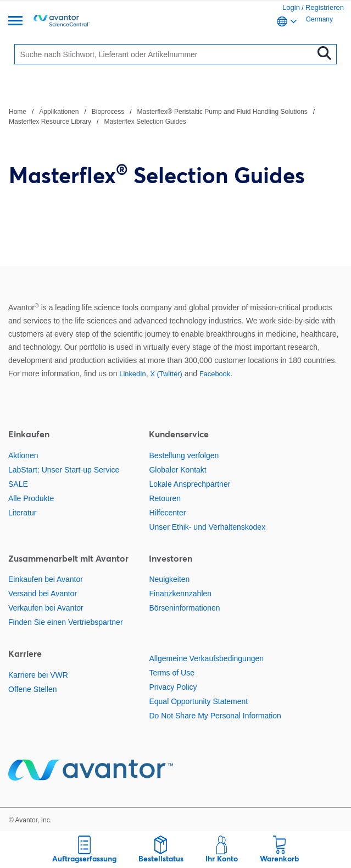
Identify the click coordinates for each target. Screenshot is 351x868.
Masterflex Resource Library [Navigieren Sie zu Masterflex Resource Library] (50, 122)
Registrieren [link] (325, 7)
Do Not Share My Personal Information (215, 716)
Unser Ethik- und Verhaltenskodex (207, 527)
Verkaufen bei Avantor (46, 608)
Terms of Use (171, 673)
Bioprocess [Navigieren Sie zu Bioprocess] (108, 112)
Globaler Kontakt (177, 470)
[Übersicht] (15, 22)
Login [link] (291, 7)
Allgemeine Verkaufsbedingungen (206, 658)
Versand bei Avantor (43, 594)
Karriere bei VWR (38, 675)
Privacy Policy (173, 687)
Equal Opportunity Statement (198, 701)
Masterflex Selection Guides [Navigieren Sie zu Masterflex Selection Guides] (145, 122)
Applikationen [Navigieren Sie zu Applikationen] (59, 112)
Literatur (22, 513)
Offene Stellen (32, 689)
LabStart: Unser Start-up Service (64, 470)
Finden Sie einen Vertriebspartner (66, 622)
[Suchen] (166, 54)
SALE (18, 484)
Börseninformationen (184, 608)
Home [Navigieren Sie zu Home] (18, 112)
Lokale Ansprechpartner (190, 484)
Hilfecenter (167, 513)
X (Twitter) (166, 374)
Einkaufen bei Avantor (46, 579)
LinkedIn (132, 374)
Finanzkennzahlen (180, 594)
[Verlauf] (176, 116)
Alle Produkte (31, 498)
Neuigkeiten (169, 579)
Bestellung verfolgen (184, 455)
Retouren (165, 498)
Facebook (215, 374)
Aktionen (23, 455)
